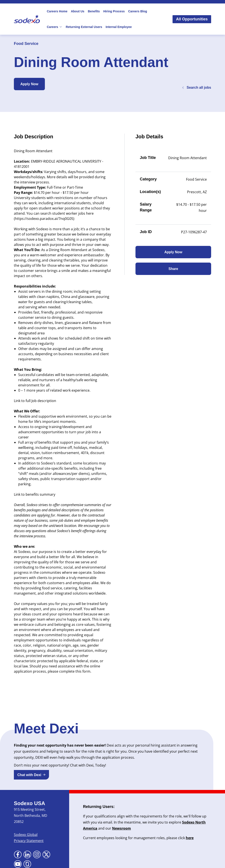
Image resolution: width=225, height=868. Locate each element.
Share (173, 269)
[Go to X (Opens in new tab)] (46, 855)
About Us (78, 11)
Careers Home (57, 11)
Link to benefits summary (35, 494)
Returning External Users (84, 27)
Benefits (94, 11)
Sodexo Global (26, 835)
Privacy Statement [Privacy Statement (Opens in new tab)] (29, 841)
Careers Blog (138, 11)
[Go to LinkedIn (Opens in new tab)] (27, 855)
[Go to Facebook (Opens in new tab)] (18, 855)
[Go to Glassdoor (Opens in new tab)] (27, 864)
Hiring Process (114, 11)
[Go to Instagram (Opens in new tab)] (37, 855)
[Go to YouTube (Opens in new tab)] (18, 864)
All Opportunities (192, 19)
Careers (55, 27)
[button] (31, 775)
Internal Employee (119, 27)
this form (83, 671)
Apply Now (29, 84)
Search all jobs (196, 87)
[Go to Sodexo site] (27, 19)
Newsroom (121, 828)
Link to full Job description (35, 401)
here (190, 838)
